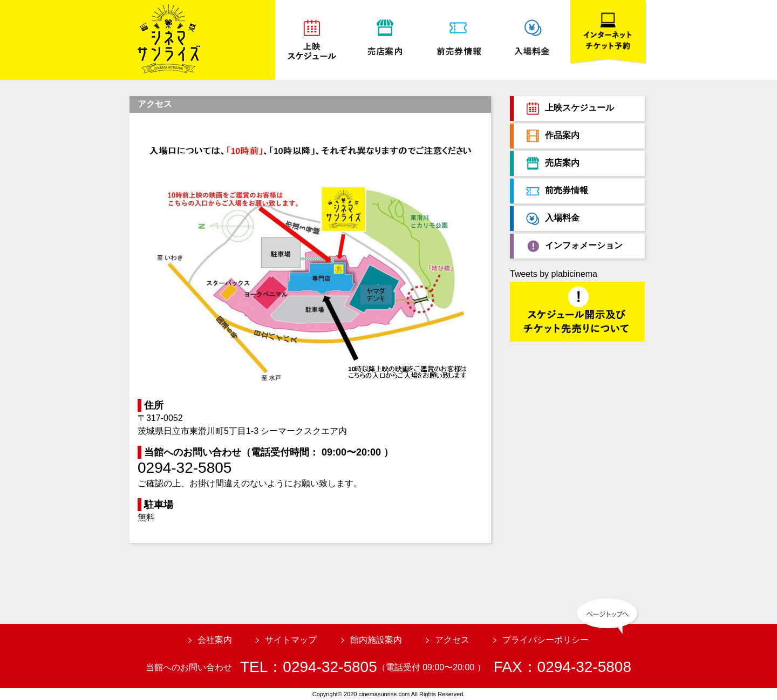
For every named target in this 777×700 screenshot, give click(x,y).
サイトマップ (291, 640)
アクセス (452, 640)
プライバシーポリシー (546, 640)
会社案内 (215, 640)
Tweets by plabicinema (554, 274)
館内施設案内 (376, 640)
